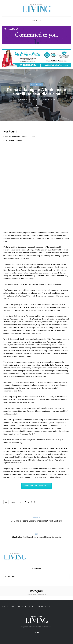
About (32, 606)
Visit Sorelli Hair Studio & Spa (36, 486)
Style (53, 99)
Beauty (34, 99)
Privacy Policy (44, 606)
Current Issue (8, 606)
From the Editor (44, 99)
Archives (22, 606)
